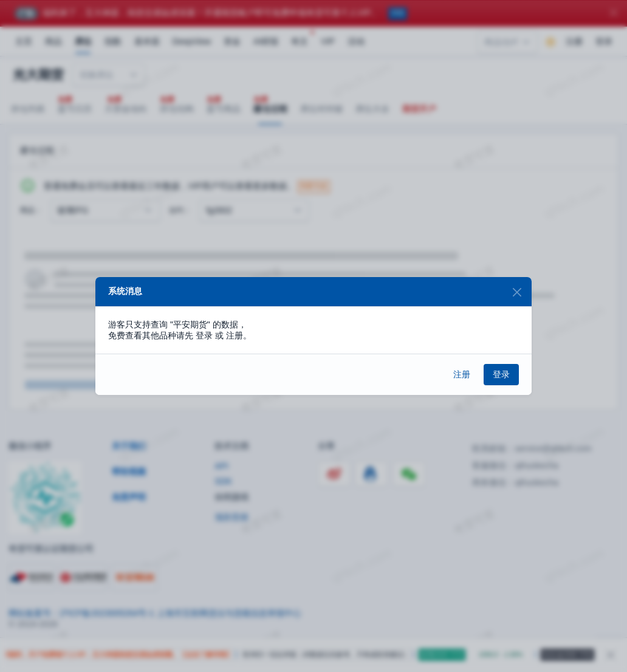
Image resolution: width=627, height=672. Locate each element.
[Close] (517, 292)
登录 (501, 374)
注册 (462, 374)
